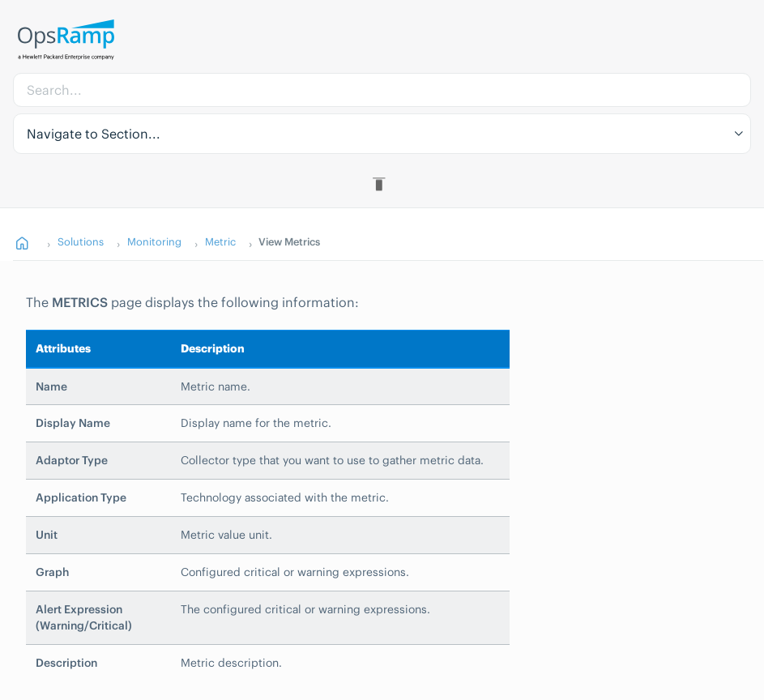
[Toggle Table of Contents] (382, 184)
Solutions (81, 241)
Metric (220, 241)
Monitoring (154, 241)
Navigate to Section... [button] (94, 134)
